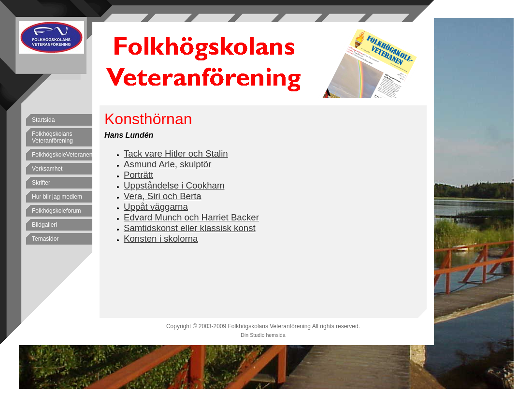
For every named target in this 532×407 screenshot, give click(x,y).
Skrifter (41, 183)
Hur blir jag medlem (57, 197)
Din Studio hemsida (263, 335)
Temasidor (45, 239)
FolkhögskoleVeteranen (62, 155)
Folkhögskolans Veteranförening (52, 137)
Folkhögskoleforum (56, 211)
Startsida (43, 120)
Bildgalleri (44, 225)
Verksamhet (47, 169)
